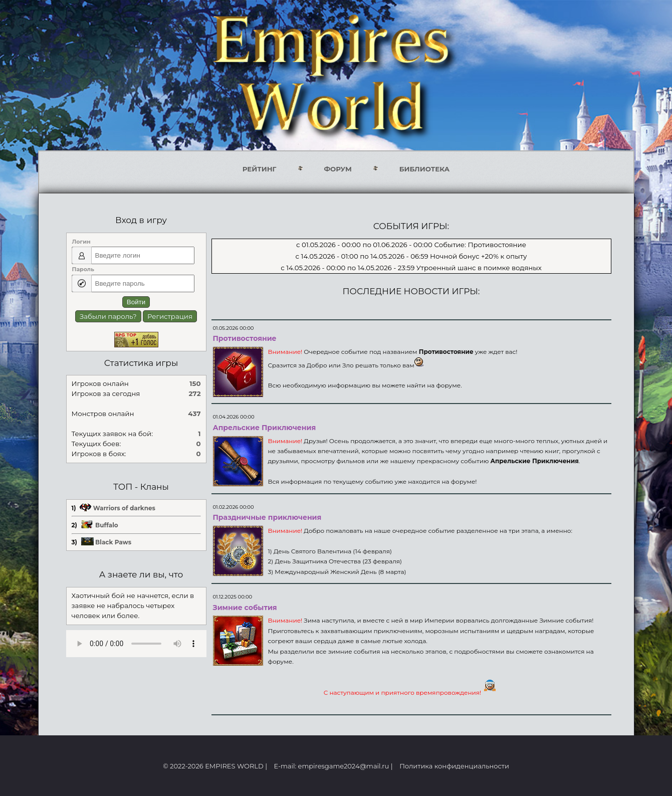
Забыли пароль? (108, 316)
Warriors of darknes (124, 508)
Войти (136, 302)
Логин (81, 242)
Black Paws (113, 542)
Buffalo (107, 525)
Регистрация (170, 316)
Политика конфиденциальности (454, 766)
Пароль (83, 269)
